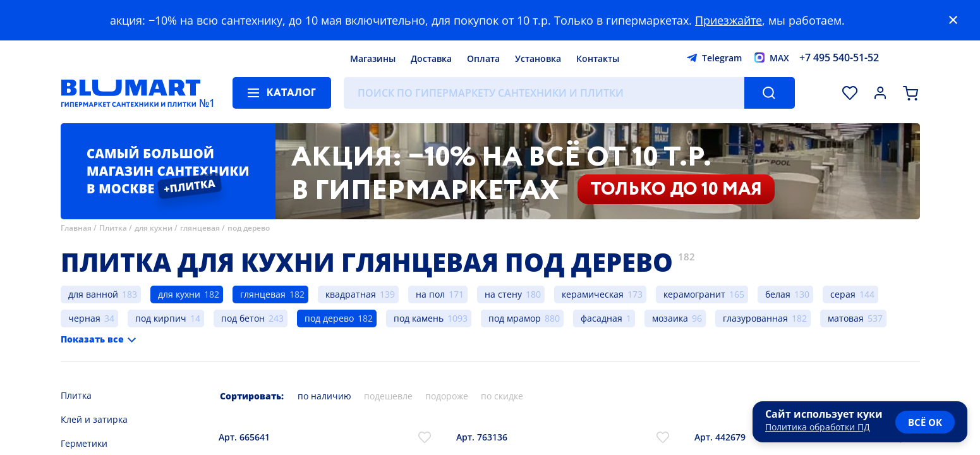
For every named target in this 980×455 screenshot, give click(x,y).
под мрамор (515, 318)
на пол (430, 294)
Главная (76, 228)
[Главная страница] (131, 93)
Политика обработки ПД (818, 427)
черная (84, 318)
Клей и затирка (94, 419)
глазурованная (755, 318)
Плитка (113, 228)
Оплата (483, 58)
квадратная (351, 294)
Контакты (598, 58)
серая (843, 294)
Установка (538, 58)
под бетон (243, 318)
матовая (846, 318)
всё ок (925, 422)
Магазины (373, 58)
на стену (503, 294)
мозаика (670, 318)
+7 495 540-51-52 (839, 58)
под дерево (249, 228)
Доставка (431, 58)
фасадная (602, 318)
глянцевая (200, 228)
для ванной (93, 294)
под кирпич (161, 318)
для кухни (154, 228)
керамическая (593, 294)
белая (778, 294)
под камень (419, 318)
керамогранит (694, 294)
